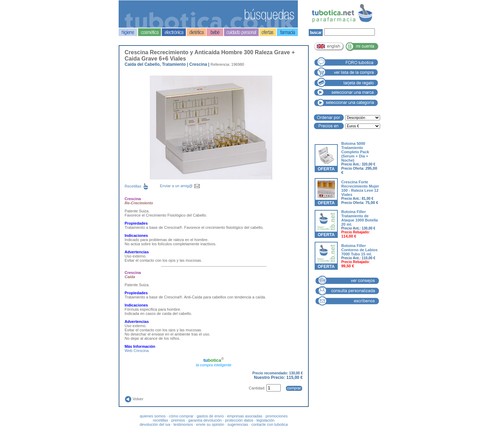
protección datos (239, 420)
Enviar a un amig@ (180, 186)
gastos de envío (210, 416)
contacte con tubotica (269, 424)
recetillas (160, 420)
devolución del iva (155, 424)
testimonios (183, 424)
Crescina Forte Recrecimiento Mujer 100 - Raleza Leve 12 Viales (360, 188)
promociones (277, 416)
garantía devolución (205, 420)
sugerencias (238, 424)
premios (178, 420)
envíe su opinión (210, 424)
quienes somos (153, 416)
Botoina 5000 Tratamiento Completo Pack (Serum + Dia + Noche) (355, 152)
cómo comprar (181, 416)
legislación (265, 420)
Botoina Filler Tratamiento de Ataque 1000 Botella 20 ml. (360, 218)
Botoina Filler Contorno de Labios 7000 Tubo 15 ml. (359, 250)
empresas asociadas (245, 416)
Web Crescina (137, 351)
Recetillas (142, 186)
